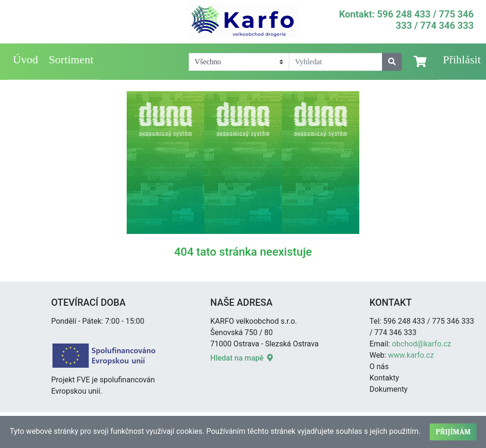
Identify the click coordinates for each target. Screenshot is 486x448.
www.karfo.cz (411, 355)
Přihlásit (462, 60)
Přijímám (453, 432)
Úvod (25, 60)
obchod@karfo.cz (421, 344)
